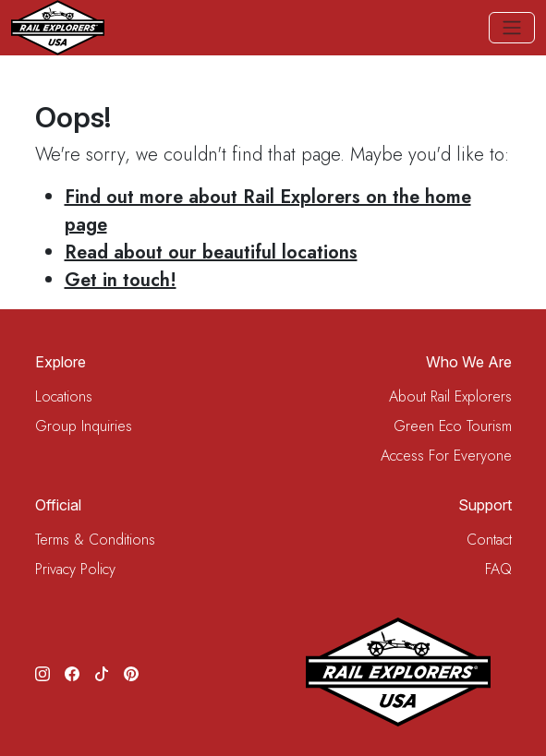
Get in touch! (121, 280)
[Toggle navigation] (512, 28)
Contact (489, 540)
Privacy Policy (75, 569)
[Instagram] (42, 672)
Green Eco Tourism (453, 426)
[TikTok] (102, 672)
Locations (64, 396)
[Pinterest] (131, 672)
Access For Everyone (446, 456)
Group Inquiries (84, 426)
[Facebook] (72, 672)
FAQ (498, 569)
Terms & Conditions (95, 540)
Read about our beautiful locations (211, 252)
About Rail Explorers (450, 396)
